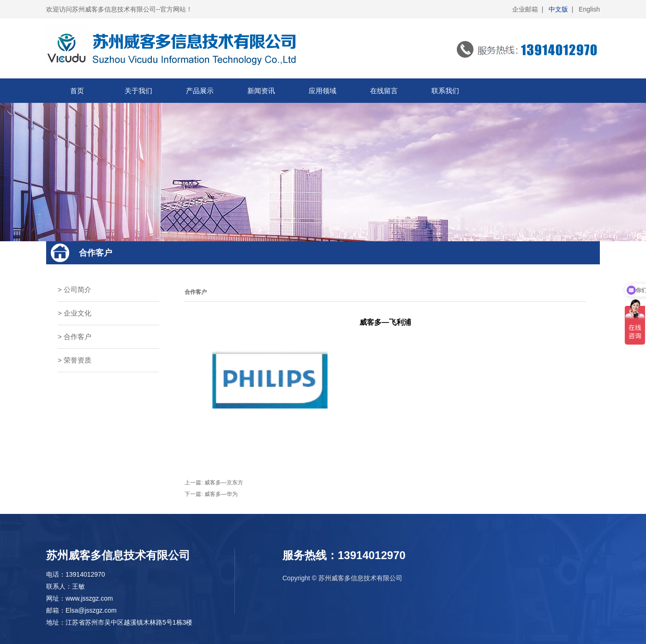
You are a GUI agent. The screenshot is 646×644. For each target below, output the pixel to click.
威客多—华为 (221, 494)
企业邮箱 (525, 9)
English (589, 9)
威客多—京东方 (224, 483)
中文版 (558, 9)
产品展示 (200, 91)
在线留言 (384, 91)
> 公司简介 (75, 289)
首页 (77, 91)
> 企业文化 (75, 313)
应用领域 (323, 91)
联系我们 (445, 91)
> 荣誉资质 (75, 360)
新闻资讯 (261, 91)
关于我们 (138, 91)
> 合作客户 (75, 337)
